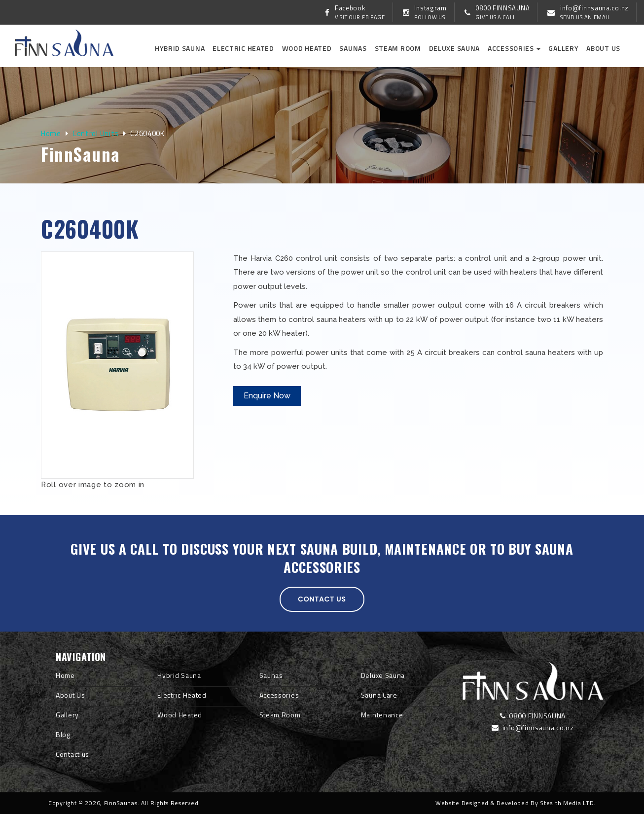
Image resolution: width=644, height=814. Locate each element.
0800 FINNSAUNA (533, 716)
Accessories (514, 48)
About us (603, 48)
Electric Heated (243, 48)
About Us (71, 695)
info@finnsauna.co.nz (533, 727)
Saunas (353, 48)
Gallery (563, 48)
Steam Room (398, 48)
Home (51, 133)
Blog (63, 734)
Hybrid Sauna (180, 48)
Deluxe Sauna (454, 48)
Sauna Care (379, 695)
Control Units (96, 133)
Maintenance (382, 715)
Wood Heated (307, 48)
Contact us (322, 599)
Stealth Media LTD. (568, 803)
